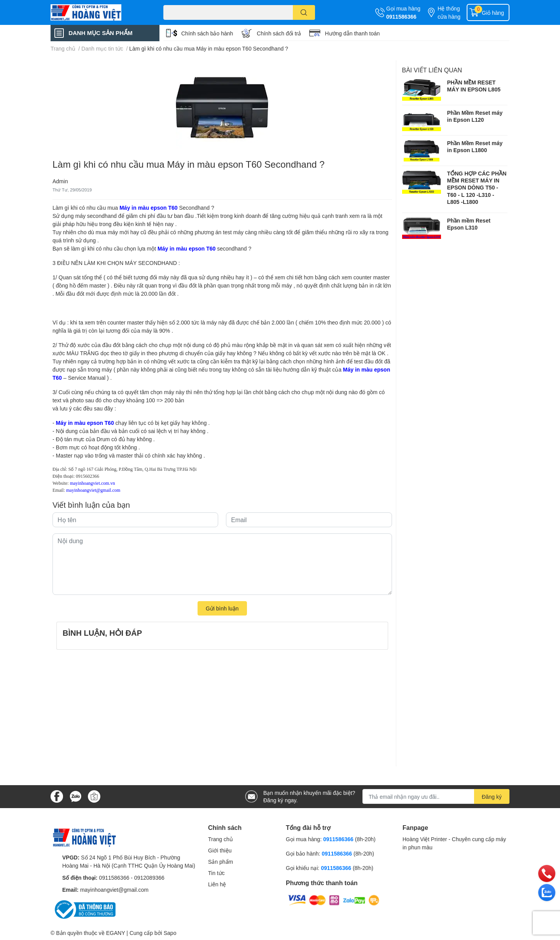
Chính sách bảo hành (207, 33)
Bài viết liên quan (432, 70)
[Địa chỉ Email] (436, 796)
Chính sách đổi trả (279, 33)
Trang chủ (220, 839)
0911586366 (401, 17)
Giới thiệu (220, 850)
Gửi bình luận (222, 608)
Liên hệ (217, 884)
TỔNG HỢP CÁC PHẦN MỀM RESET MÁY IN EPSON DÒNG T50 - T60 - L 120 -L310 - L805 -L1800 (477, 188)
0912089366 (149, 878)
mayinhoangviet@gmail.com (114, 890)
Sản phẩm (220, 862)
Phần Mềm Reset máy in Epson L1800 (475, 146)
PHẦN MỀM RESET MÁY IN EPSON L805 (474, 86)
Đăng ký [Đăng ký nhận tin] (492, 797)
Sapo (170, 933)
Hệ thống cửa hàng (449, 12)
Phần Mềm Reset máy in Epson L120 (475, 116)
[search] (304, 12)
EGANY (116, 933)
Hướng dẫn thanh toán (352, 33)
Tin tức (216, 873)
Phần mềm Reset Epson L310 (469, 224)
